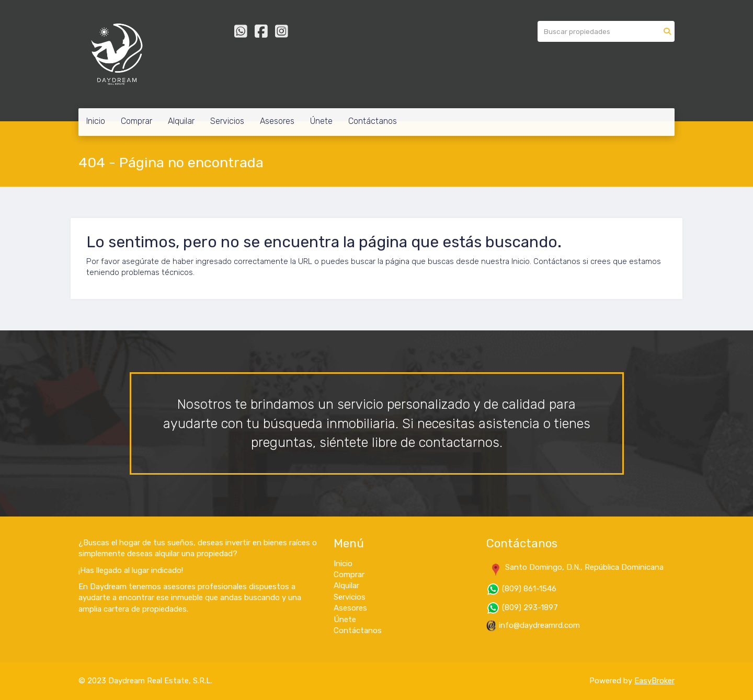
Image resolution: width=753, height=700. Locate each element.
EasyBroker (654, 681)
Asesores (277, 121)
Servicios (227, 121)
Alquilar (181, 121)
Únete (321, 121)
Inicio (96, 121)
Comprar (136, 121)
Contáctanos (373, 121)
